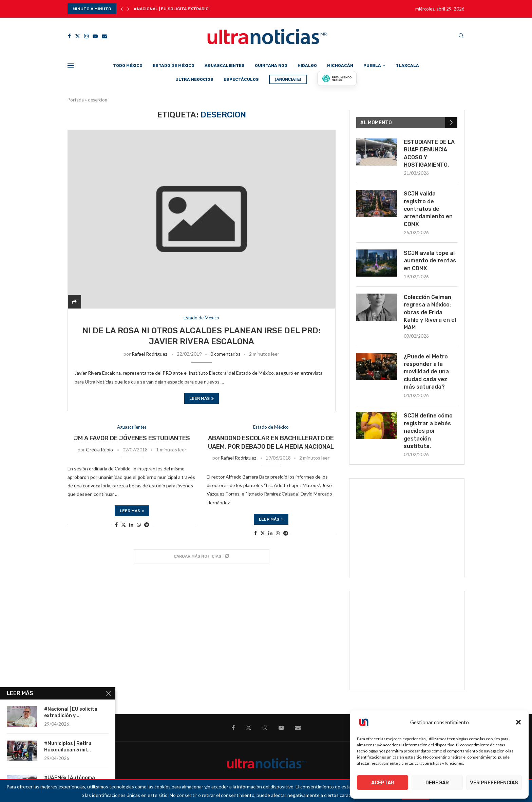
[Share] (74, 302)
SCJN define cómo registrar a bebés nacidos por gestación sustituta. (428, 431)
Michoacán (340, 66)
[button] (518, 722)
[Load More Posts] (202, 556)
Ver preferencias (494, 783)
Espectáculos (241, 79)
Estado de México (174, 66)
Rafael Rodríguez (149, 354)
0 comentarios (225, 354)
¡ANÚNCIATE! (288, 79)
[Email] (104, 36)
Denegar (437, 783)
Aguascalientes (225, 66)
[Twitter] (78, 36)
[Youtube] (95, 36)
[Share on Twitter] (123, 525)
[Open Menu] (71, 66)
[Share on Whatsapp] (139, 525)
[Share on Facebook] (116, 525)
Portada (76, 100)
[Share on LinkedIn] (131, 525)
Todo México (128, 66)
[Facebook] (69, 36)
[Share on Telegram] (147, 525)
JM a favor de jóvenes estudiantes (132, 438)
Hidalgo (307, 66)
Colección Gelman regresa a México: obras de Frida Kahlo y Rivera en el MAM (430, 312)
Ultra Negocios (194, 79)
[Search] (461, 36)
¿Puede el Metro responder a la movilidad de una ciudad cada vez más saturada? (426, 372)
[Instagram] (86, 36)
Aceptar (383, 783)
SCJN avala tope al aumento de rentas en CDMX (430, 261)
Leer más (202, 398)
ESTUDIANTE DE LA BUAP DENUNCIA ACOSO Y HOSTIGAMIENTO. (429, 153)
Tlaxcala (407, 66)
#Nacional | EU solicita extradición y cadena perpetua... (199, 9)
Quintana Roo (271, 66)
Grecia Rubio (99, 450)
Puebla (372, 66)
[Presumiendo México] (337, 78)
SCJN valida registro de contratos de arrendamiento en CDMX (428, 209)
